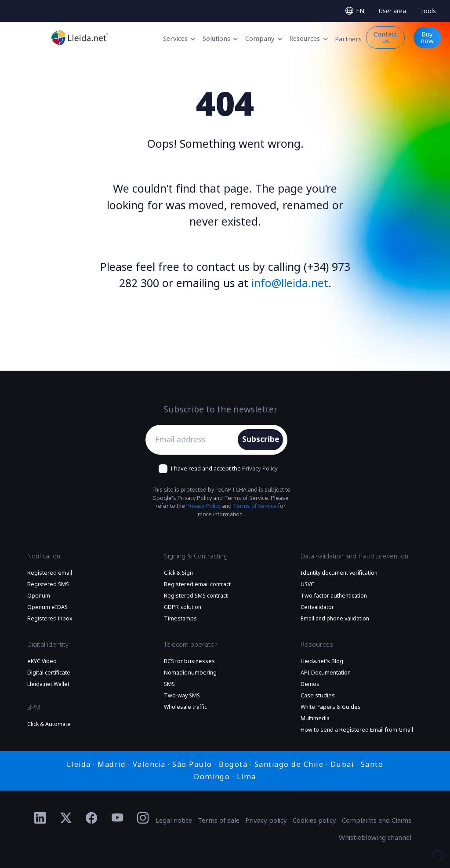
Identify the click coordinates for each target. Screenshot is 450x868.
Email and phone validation (335, 619)
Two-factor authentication (334, 596)
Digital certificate (49, 673)
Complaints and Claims (377, 821)
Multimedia (315, 718)
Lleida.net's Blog (322, 661)
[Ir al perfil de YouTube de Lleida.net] (118, 818)
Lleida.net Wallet (48, 684)
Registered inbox (50, 619)
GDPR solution (183, 607)
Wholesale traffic (185, 707)
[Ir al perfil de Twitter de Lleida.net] (66, 818)
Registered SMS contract (196, 596)
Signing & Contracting (196, 556)
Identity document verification (339, 573)
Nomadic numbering (190, 673)
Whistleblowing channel (375, 838)
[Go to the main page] (80, 38)
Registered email (50, 573)
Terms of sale (219, 821)
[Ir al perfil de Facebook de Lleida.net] (92, 818)
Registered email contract (197, 584)
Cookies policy (314, 821)
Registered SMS (48, 584)
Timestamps (180, 619)
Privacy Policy (260, 469)
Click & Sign (178, 573)
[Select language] (355, 11)
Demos (310, 684)
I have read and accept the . (225, 469)
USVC (307, 584)
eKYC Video (42, 661)
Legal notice (174, 821)
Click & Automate (49, 724)
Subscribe (261, 439)
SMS (169, 684)
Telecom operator (191, 645)
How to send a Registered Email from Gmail (357, 730)
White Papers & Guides (331, 707)
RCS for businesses (189, 661)
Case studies (318, 696)
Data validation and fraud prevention (354, 556)
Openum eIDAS (47, 607)
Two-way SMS (182, 696)
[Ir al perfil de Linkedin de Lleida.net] (40, 818)
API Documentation (326, 673)
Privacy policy (266, 821)
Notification (44, 556)
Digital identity (48, 645)
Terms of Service (255, 506)
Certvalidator (317, 607)
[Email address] (194, 440)
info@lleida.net (290, 283)
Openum (39, 596)
